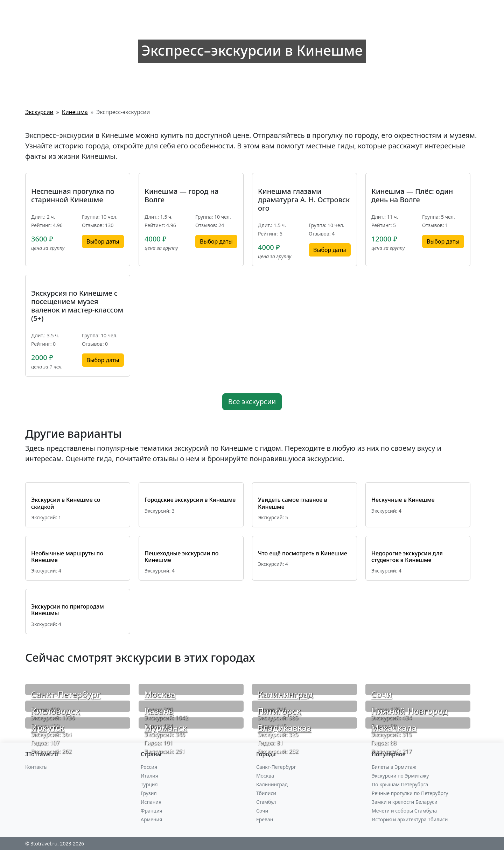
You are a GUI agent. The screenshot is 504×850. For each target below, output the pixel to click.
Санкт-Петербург (66, 694)
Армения (151, 819)
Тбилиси (266, 793)
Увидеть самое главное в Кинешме (293, 503)
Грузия (149, 793)
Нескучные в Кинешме (403, 500)
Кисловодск (55, 711)
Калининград (285, 694)
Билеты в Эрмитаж (394, 767)
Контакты (36, 767)
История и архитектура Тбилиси (410, 819)
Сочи (381, 694)
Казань (159, 711)
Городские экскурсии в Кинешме (190, 500)
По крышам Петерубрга (400, 784)
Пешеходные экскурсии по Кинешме (181, 557)
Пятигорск (279, 711)
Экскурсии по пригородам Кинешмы (68, 610)
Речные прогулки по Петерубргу (410, 793)
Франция (152, 811)
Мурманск (166, 728)
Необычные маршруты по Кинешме (67, 557)
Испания (151, 802)
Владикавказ (284, 728)
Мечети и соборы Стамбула (404, 811)
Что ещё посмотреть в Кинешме (303, 553)
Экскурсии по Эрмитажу (400, 776)
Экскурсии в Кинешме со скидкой (66, 503)
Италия (149, 776)
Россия (149, 767)
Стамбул (266, 802)
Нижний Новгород (409, 711)
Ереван (265, 819)
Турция (149, 784)
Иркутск (48, 728)
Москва (160, 694)
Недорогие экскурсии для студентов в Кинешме (407, 557)
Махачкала (394, 728)
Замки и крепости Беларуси (405, 802)
